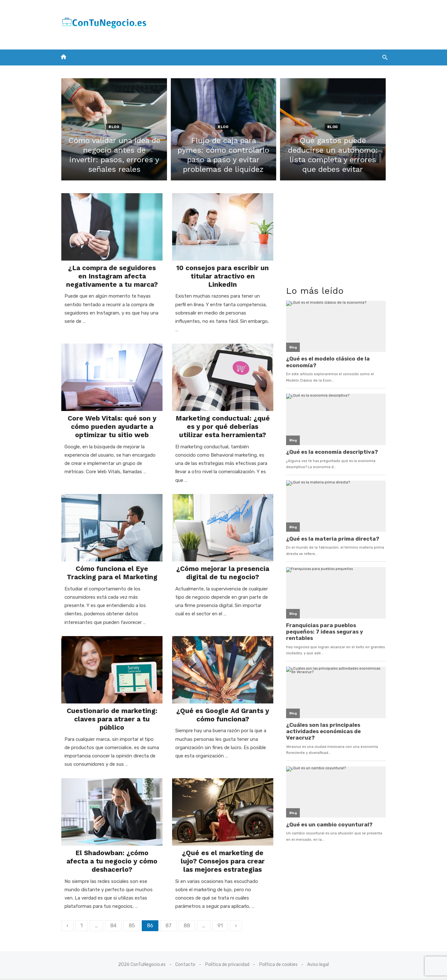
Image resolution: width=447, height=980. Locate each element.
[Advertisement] (273, 23)
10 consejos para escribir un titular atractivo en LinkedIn (223, 273)
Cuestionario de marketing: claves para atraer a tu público (110, 709)
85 (128, 918)
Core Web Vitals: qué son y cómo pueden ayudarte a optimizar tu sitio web (110, 422)
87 (165, 918)
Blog (111, 127)
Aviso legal (318, 966)
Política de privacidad (227, 966)
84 (110, 918)
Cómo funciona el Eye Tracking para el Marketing (110, 561)
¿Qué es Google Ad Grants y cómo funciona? (223, 705)
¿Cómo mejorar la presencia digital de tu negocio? (223, 561)
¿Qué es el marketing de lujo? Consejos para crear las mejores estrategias (223, 853)
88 (183, 918)
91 (216, 918)
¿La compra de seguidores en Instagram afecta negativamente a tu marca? (109, 278)
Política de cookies (278, 966)
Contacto (185, 966)
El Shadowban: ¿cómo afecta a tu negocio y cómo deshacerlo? (109, 853)
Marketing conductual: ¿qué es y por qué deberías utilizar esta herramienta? (223, 422)
